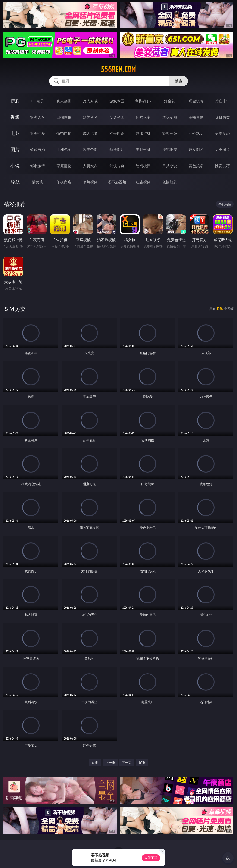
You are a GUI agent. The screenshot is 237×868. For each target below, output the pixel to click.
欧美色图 (90, 150)
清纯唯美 (170, 150)
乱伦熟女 (196, 133)
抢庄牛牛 (222, 101)
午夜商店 (64, 182)
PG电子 (37, 101)
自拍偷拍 (64, 117)
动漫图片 (117, 150)
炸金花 (170, 101)
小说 (15, 166)
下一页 (127, 763)
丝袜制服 (170, 117)
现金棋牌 (196, 101)
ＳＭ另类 (222, 117)
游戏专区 (117, 101)
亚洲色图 (64, 150)
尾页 (142, 763)
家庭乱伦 (64, 166)
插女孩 (37, 182)
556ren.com (118, 69)
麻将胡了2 (143, 101)
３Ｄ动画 (117, 117)
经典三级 (170, 133)
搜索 (179, 81)
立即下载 (151, 858)
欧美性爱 (117, 133)
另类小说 (170, 166)
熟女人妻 (143, 117)
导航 (15, 182)
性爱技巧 (222, 166)
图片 (15, 149)
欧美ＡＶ (90, 117)
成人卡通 (90, 133)
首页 (95, 763)
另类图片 (222, 150)
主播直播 (196, 117)
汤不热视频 (117, 182)
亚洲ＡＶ (37, 117)
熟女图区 (196, 150)
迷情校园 (143, 166)
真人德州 (64, 101)
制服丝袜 (143, 133)
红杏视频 (143, 182)
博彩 (15, 101)
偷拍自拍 (64, 133)
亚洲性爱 (37, 133)
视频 (15, 117)
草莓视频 (90, 182)
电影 (15, 133)
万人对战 (90, 101)
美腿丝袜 (143, 150)
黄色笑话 (196, 166)
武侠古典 (117, 166)
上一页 (110, 763)
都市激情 (37, 166)
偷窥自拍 (37, 150)
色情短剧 (170, 182)
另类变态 (222, 133)
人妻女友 (90, 166)
